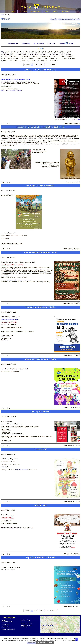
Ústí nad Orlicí (14, 60)
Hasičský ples (41, 505)
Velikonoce (32, 60)
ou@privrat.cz (5, 627)
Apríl (70, 52)
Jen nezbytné (41, 642)
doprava (44, 54)
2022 (32, 52)
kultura (35, 56)
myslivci (56, 56)
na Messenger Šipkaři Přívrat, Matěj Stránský (19, 280)
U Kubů (5, 60)
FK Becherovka (54, 54)
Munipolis (51, 44)
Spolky (56, 12)
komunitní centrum (25, 56)
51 (45, 65)
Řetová (31, 58)
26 (41, 65)
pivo (4, 58)
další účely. (74, 638)
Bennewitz (6, 54)
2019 (14, 52)
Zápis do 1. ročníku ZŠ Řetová (40, 558)
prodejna (24, 58)
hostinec (5, 56)
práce (10, 58)
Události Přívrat (66, 44)
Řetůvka (39, 58)
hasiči (69, 54)
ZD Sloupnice (53, 60)
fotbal (63, 54)
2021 (26, 52)
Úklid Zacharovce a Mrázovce (40, 186)
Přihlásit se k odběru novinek (69, 19)
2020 (20, 52)
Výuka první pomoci (40, 412)
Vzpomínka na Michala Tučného (41, 307)
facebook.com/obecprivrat (8, 629)
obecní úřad (71, 56)
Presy (16, 58)
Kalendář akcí (13, 44)
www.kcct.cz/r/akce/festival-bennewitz (11, 90)
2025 (50, 52)
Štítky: (3, 52)
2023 (38, 52)
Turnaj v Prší (40, 449)
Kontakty (66, 12)
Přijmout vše (31, 642)
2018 (8, 52)
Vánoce (24, 60)
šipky (46, 58)
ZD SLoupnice (42, 60)
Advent (63, 52)
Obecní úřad (36, 12)
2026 (57, 52)
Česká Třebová (22, 54)
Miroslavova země (45, 56)
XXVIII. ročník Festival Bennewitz (40, 70)
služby (59, 58)
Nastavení (50, 642)
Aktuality (23, 12)
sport (65, 58)
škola (52, 58)
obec (63, 56)
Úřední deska (39, 44)
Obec (47, 12)
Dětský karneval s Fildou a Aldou (40, 359)
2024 (44, 52)
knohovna (13, 56)
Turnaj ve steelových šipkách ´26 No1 (40, 252)
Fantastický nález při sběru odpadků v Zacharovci (40, 127)
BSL (13, 54)
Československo (34, 54)
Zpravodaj (26, 44)
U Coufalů (73, 58)
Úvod (14, 12)
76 (50, 65)
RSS (54, 19)
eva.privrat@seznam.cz (22, 470)
